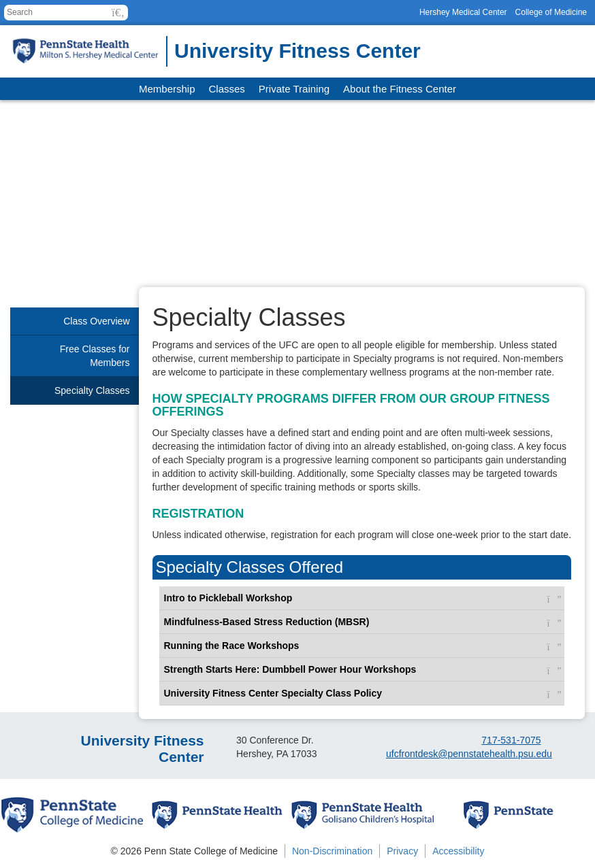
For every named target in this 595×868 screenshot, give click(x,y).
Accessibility (458, 851)
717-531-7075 (511, 740)
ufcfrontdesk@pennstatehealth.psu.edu (469, 754)
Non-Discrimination (332, 851)
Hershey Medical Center (463, 12)
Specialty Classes (92, 390)
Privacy (402, 851)
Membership (167, 89)
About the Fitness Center (400, 89)
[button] (118, 13)
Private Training (294, 89)
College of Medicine (551, 12)
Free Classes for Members (95, 356)
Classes (227, 89)
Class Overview (96, 321)
